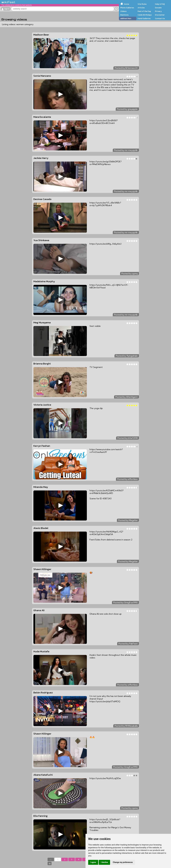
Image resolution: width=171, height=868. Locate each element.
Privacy (158, 11)
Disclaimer (160, 15)
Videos (123, 11)
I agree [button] (93, 862)
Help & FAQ (160, 4)
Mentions (124, 15)
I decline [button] (104, 862)
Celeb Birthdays (145, 15)
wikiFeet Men (126, 18)
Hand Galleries (144, 18)
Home (126, 4)
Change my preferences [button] (123, 862)
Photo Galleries (127, 8)
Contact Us (160, 18)
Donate (158, 8)
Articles (141, 8)
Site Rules (142, 4)
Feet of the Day (144, 11)
